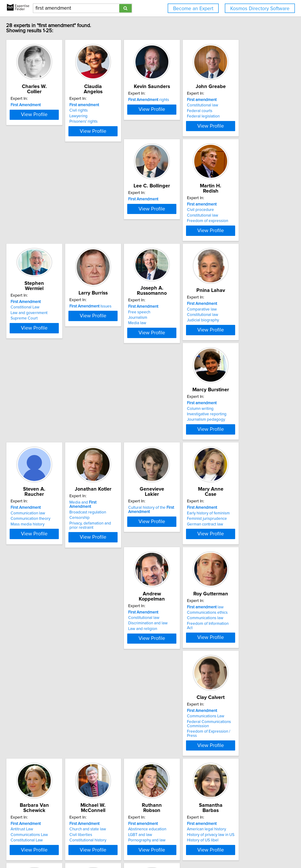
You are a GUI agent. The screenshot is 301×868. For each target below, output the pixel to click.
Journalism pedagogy (174, 344)
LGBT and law (26, 673)
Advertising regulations (34, 779)
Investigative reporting (175, 339)
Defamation (24, 790)
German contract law (173, 456)
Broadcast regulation (32, 444)
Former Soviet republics (247, 682)
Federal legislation (242, 121)
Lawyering (93, 116)
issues (247, 662)
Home (150, 851)
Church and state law (244, 556)
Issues (247, 219)
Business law (166, 671)
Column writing (168, 333)
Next (164, 828)
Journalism (23, 336)
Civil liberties (237, 561)
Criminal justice (168, 677)
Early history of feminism (176, 444)
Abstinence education (33, 667)
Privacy (163, 851)
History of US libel (100, 678)
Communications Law (103, 556)
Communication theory (245, 339)
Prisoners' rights (99, 121)
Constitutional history (244, 567)
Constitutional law (241, 110)
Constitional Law (169, 215)
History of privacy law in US (108, 673)
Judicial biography (100, 344)
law (32, 550)
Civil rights (94, 110)
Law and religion (240, 456)
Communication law (243, 333)
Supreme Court (168, 226)
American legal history (104, 667)
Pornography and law (33, 678)
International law (169, 682)
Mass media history (242, 344)
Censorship (24, 450)
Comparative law (99, 333)
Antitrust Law (166, 556)
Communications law (32, 561)
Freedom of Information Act (38, 567)
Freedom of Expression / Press (111, 571)
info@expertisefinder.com (124, 851)
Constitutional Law (171, 567)
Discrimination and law (245, 450)
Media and (39, 439)
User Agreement (184, 851)
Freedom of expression (105, 233)
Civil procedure (98, 222)
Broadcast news (240, 677)
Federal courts (238, 116)
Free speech (25, 331)
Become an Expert (193, 9)
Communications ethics (34, 556)
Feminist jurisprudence (175, 450)
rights (175, 105)
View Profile (44, 135)
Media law (23, 342)
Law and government (173, 220)
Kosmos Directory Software (260, 9)
